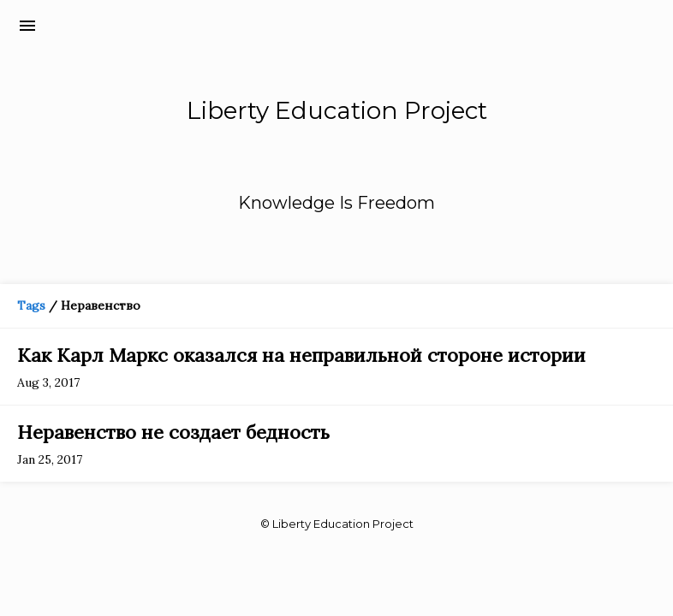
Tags (31, 305)
